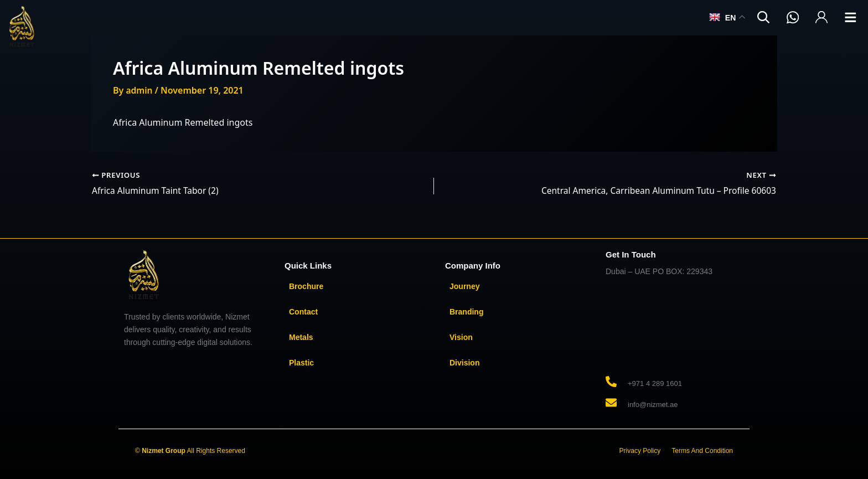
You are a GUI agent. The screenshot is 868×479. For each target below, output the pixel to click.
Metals (301, 337)
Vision (461, 337)
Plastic (301, 363)
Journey (464, 286)
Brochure (306, 286)
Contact (303, 312)
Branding (466, 312)
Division (464, 363)
